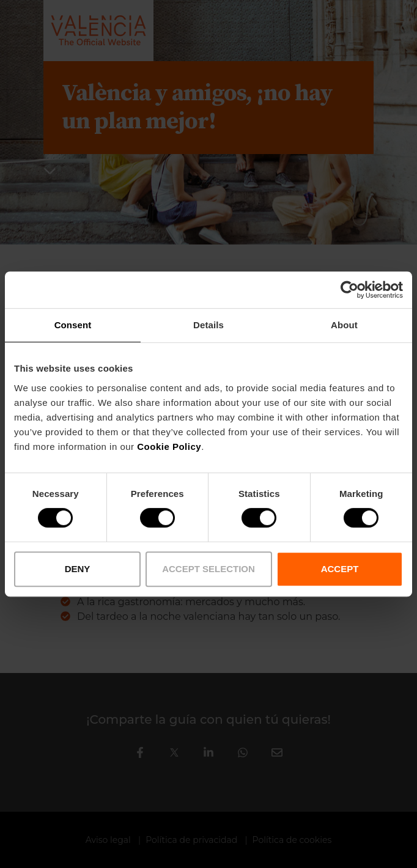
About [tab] (344, 325)
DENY (78, 569)
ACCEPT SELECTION (208, 569)
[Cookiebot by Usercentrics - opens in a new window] (349, 290)
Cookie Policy (169, 447)
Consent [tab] (73, 325)
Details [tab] (208, 325)
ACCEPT (340, 569)
